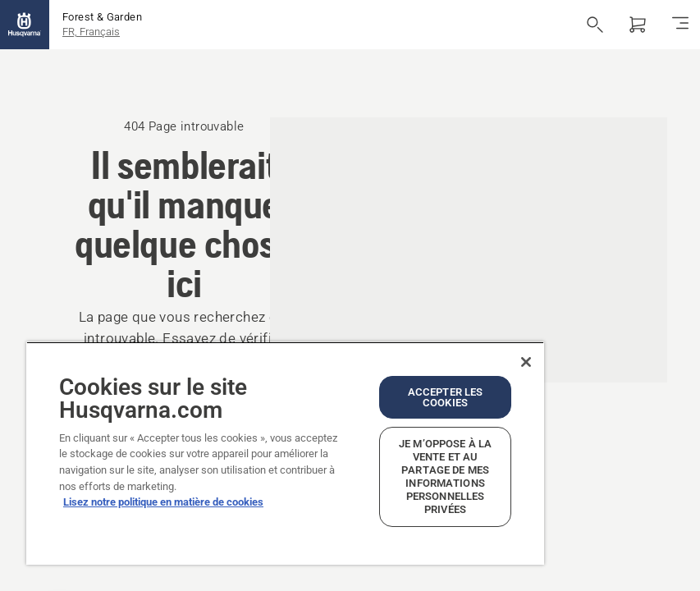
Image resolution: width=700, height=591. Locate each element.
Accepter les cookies (446, 397)
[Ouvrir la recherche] (595, 25)
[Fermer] (526, 362)
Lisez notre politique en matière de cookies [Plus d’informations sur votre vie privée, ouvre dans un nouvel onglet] (163, 502)
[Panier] (638, 25)
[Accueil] (25, 25)
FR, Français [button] (91, 32)
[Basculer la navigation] (680, 25)
